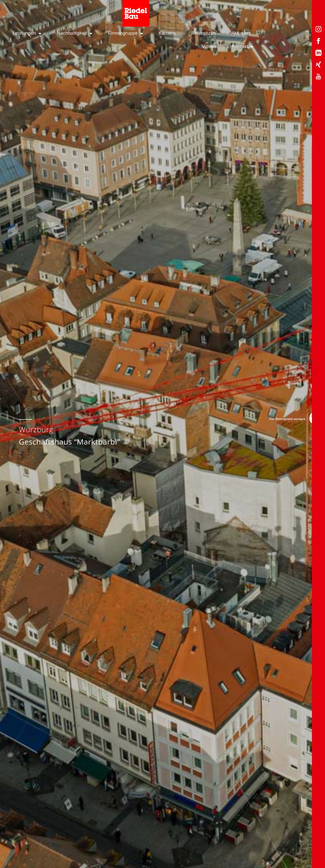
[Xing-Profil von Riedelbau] (318, 65)
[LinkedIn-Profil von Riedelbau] (318, 54)
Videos (266, 33)
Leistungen (20, 33)
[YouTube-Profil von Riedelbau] (318, 77)
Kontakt (300, 33)
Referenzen (196, 33)
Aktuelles (234, 33)
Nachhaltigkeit (67, 33)
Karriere (160, 33)
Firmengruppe (118, 33)
